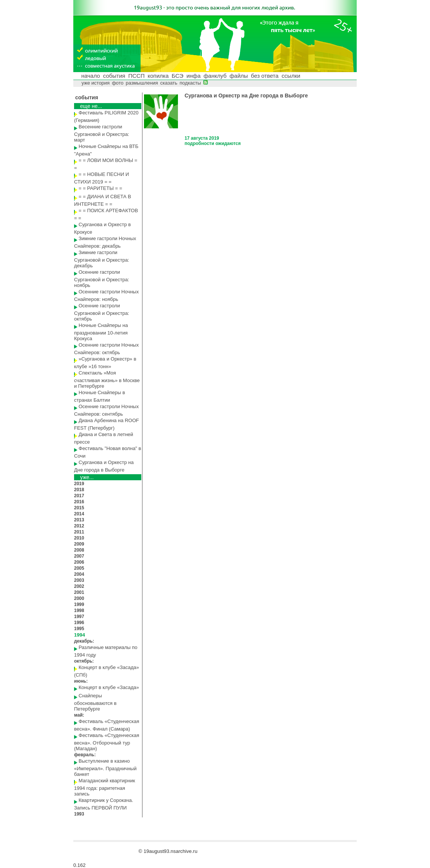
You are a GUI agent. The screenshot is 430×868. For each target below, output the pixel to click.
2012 (79, 526)
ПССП (136, 76)
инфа (193, 76)
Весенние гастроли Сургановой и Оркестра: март (102, 133)
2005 (79, 568)
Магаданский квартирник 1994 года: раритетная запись (104, 787)
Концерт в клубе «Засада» (109, 687)
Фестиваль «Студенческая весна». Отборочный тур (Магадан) (107, 742)
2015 (79, 508)
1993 (79, 814)
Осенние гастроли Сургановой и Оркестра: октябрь (102, 312)
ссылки (291, 76)
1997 (79, 617)
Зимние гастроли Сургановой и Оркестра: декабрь (102, 259)
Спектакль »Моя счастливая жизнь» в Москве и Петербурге (107, 379)
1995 (79, 629)
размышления (142, 83)
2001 (79, 592)
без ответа (265, 76)
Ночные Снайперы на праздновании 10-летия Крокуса (101, 332)
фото (118, 83)
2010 (79, 538)
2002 (79, 586)
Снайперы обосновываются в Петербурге (95, 702)
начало (91, 76)
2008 (79, 550)
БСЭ (177, 76)
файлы (239, 76)
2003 (79, 580)
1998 (79, 611)
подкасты (190, 83)
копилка (158, 76)
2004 (79, 574)
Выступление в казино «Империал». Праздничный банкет (105, 768)
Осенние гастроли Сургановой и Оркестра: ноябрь (102, 279)
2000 (79, 598)
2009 (79, 544)
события (114, 76)
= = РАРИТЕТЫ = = (100, 188)
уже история (96, 83)
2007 (79, 556)
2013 (79, 520)
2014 (79, 514)
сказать (169, 83)
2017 (79, 496)
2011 (79, 532)
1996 (79, 623)
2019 (79, 484)
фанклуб (215, 76)
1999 (79, 604)
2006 (79, 562)
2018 (79, 490)
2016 (79, 502)
